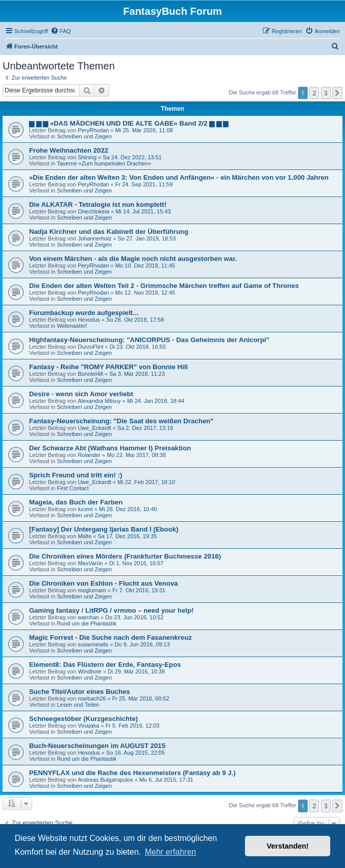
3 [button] (326, 93)
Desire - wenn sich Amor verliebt (81, 394)
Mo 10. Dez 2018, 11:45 (145, 266)
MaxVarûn (90, 563)
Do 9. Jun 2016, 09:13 (142, 644)
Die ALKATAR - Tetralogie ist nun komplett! (98, 204)
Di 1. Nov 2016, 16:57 (136, 563)
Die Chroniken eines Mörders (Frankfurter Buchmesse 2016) (125, 556)
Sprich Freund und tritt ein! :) (76, 475)
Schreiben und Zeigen (84, 136)
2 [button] (314, 93)
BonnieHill (90, 374)
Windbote (89, 671)
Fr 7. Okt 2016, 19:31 (139, 590)
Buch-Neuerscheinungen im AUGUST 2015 (97, 746)
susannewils (93, 644)
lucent (85, 509)
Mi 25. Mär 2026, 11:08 (144, 130)
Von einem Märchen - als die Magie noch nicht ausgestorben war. (133, 259)
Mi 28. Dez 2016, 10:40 (128, 509)
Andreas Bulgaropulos (105, 780)
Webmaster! (72, 326)
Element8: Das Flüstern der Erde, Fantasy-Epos (105, 665)
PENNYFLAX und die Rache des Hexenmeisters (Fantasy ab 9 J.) (132, 773)
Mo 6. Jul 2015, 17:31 (166, 780)
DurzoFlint (90, 347)
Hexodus (89, 320)
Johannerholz (94, 238)
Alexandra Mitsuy (99, 401)
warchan (88, 617)
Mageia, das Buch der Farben (76, 502)
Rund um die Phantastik (87, 623)
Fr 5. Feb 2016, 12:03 (133, 726)
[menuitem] (61, 31)
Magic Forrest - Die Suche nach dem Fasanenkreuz (110, 637)
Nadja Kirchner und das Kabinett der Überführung (109, 232)
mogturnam (92, 590)
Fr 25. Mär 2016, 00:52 (141, 698)
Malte (84, 536)
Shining (87, 157)
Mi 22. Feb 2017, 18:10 (146, 482)
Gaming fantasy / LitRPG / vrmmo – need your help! (111, 610)
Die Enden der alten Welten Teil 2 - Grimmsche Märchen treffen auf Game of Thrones (164, 286)
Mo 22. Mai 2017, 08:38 (136, 455)
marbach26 (92, 698)
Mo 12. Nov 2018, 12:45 (145, 293)
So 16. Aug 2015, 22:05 (135, 753)
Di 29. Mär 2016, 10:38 (136, 671)
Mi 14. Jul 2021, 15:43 (143, 211)
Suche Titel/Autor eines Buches (80, 692)
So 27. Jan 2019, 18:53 (147, 238)
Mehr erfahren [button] (171, 852)
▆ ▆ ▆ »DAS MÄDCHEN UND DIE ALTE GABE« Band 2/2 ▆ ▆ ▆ (129, 123)
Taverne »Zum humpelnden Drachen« (104, 163)
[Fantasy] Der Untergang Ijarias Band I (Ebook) (104, 529)
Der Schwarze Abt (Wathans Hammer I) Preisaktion (110, 448)
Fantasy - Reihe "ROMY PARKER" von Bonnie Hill (108, 367)
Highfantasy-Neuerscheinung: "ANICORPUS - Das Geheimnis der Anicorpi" (149, 340)
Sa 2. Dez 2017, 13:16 (145, 428)
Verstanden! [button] (288, 846)
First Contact (72, 488)
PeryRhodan (93, 130)
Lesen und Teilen (78, 705)
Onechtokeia (93, 211)
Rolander (89, 455)
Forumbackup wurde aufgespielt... (84, 313)
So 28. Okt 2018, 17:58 (135, 320)
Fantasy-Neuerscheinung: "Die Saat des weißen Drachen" (121, 421)
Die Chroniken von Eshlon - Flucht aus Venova (104, 583)
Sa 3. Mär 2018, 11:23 (137, 374)
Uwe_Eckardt (94, 428)
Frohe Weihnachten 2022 (69, 150)
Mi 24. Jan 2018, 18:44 (156, 401)
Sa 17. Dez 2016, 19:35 (128, 536)
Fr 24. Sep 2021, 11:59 (144, 184)
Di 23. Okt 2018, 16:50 (138, 347)
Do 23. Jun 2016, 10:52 (134, 617)
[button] (337, 93)
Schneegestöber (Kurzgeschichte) (83, 719)
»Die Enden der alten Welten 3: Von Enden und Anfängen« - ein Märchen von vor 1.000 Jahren (179, 177)
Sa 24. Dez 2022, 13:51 (132, 157)
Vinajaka (88, 726)
